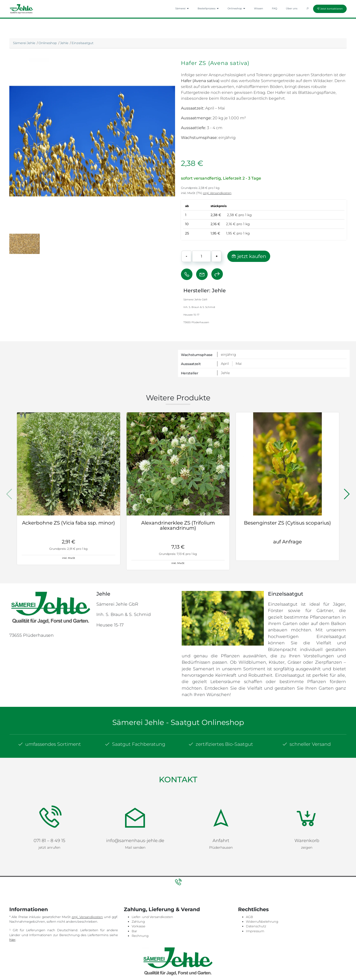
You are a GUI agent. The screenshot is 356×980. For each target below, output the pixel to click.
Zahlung (138, 895)
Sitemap (152, 959)
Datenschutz (256, 900)
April (225, 364)
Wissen (259, 8)
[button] (347, 494)
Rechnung (140, 909)
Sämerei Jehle (24, 43)
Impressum (255, 905)
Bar (134, 905)
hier (12, 913)
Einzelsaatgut (83, 43)
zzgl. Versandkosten (217, 193)
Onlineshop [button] (236, 8)
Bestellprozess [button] (208, 8)
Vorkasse (139, 900)
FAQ (274, 8)
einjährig (229, 355)
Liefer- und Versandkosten (152, 890)
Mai (239, 364)
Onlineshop (48, 43)
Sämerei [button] (182, 8)
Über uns (292, 8)
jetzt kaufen (249, 256)
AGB (249, 890)
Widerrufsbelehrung (262, 895)
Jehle (64, 43)
